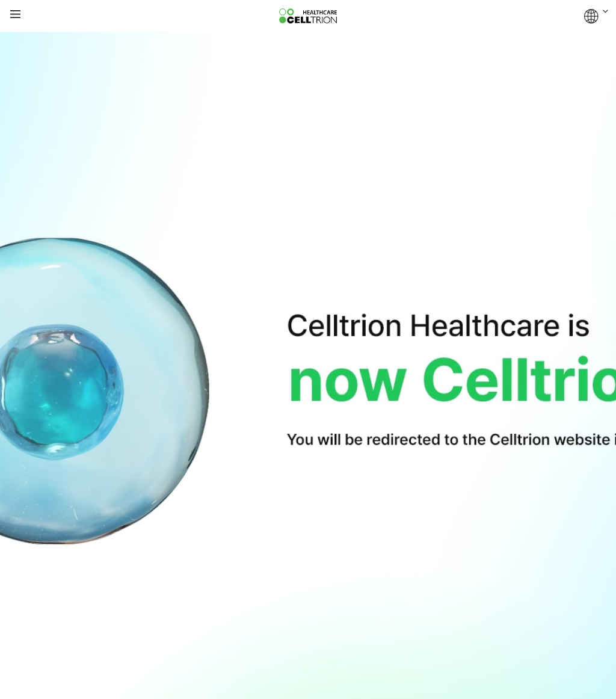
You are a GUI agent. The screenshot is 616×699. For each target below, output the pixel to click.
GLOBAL (596, 16)
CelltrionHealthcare (308, 16)
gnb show (15, 15)
